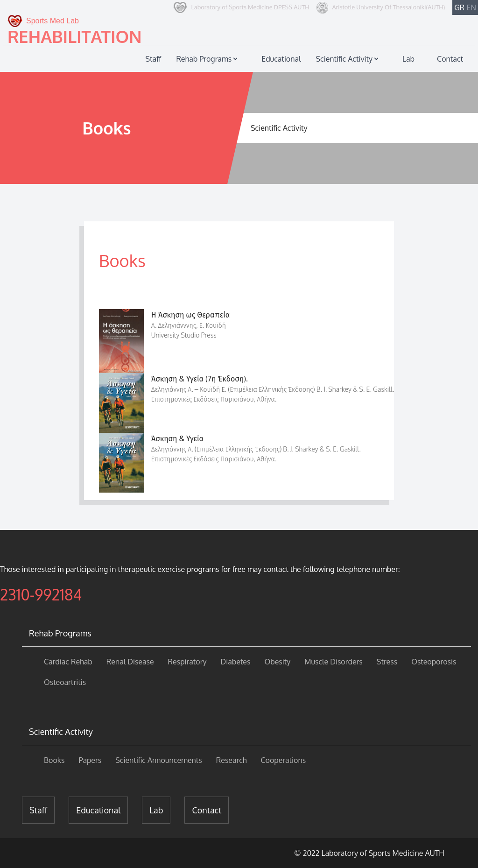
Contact (450, 59)
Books (54, 760)
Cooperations (283, 760)
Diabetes (235, 662)
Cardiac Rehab (68, 662)
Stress (387, 662)
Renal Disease (130, 662)
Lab (408, 59)
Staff (153, 59)
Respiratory (187, 662)
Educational (281, 59)
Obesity (277, 662)
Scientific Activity (348, 59)
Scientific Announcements (159, 760)
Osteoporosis (434, 662)
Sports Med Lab (43, 21)
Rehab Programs (207, 59)
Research (232, 760)
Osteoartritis (65, 682)
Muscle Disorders (334, 662)
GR (459, 7)
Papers (90, 760)
